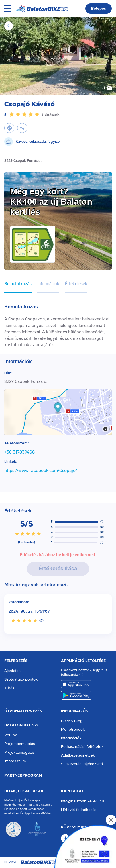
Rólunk (11, 735)
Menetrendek (73, 730)
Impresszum (15, 761)
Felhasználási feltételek (82, 747)
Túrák (9, 688)
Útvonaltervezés (23, 711)
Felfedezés (16, 661)
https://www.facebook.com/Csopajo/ (41, 471)
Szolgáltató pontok (21, 679)
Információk (75, 711)
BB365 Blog (72, 721)
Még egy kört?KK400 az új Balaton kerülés (51, 202)
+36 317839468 (19, 452)
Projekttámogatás (19, 753)
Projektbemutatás (20, 744)
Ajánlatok (12, 671)
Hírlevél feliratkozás (79, 810)
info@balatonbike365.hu (82, 801)
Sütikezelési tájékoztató (82, 764)
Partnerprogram (23, 775)
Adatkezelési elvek (78, 755)
